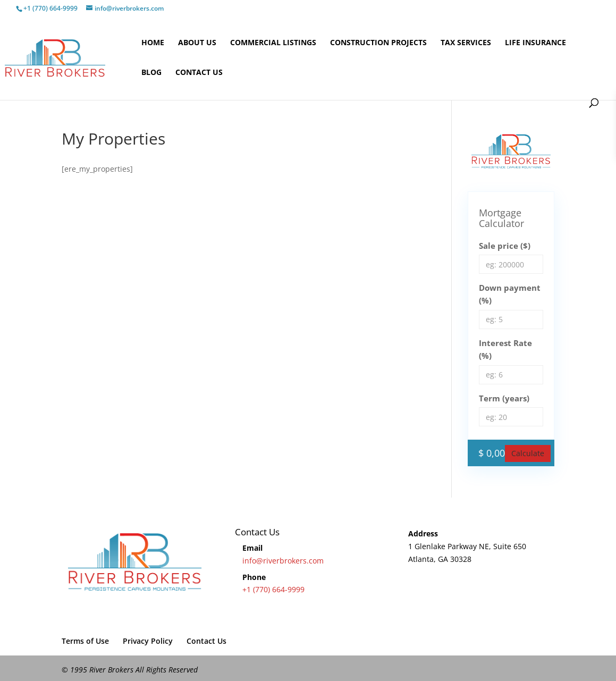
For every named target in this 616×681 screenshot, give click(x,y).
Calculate (528, 453)
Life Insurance (535, 43)
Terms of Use (85, 641)
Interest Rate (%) (505, 349)
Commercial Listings (273, 43)
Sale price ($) (505, 246)
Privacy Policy (148, 641)
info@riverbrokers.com (283, 561)
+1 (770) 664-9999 (273, 589)
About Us (197, 43)
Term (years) (504, 398)
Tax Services (466, 43)
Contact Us (199, 73)
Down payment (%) (510, 294)
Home (153, 43)
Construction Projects (378, 43)
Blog (151, 73)
